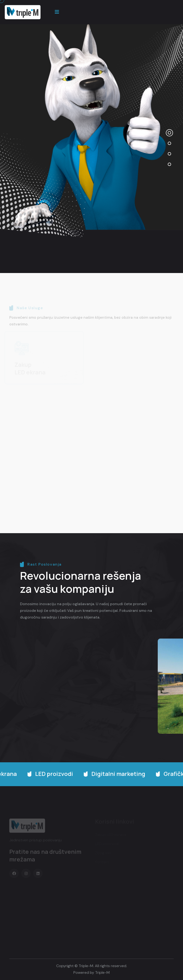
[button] (169, 133)
